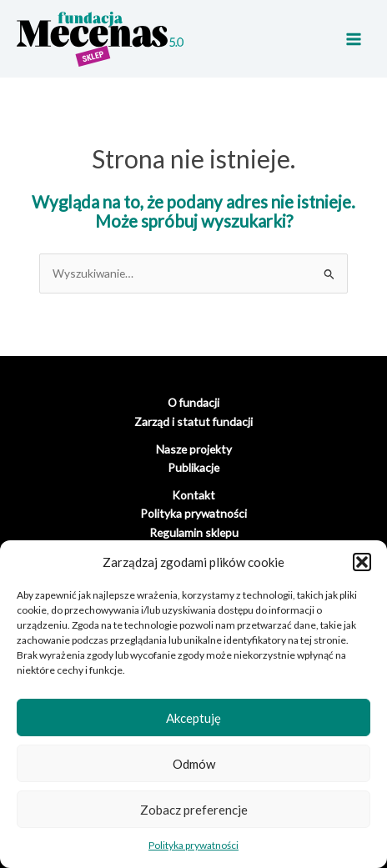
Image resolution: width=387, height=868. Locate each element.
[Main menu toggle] (354, 39)
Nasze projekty (194, 449)
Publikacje (193, 467)
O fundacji (193, 402)
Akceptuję (193, 718)
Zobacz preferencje (194, 810)
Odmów (194, 764)
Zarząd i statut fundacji (193, 421)
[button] (362, 562)
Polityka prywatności (193, 845)
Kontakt (193, 495)
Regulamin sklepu (194, 532)
